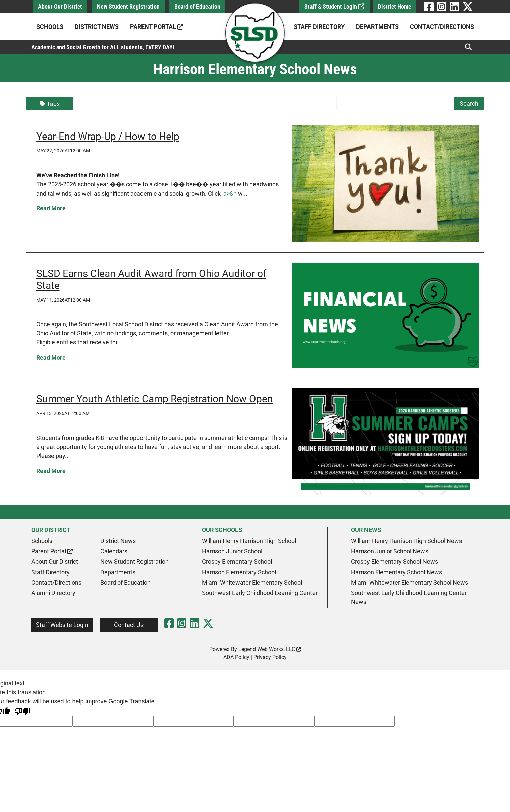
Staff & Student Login (334, 7)
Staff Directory (319, 27)
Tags (50, 104)
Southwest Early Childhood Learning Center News (409, 597)
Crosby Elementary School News (394, 562)
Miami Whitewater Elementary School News (410, 582)
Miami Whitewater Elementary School (252, 582)
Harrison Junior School (232, 551)
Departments (377, 27)
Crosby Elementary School (237, 562)
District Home (395, 7)
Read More (51, 208)
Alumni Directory (53, 593)
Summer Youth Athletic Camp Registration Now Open (155, 399)
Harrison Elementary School (239, 572)
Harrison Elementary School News (396, 572)
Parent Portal (156, 27)
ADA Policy (236, 657)
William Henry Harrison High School (249, 541)
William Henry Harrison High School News (407, 541)
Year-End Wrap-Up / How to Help (108, 136)
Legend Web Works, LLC (270, 649)
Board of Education (197, 7)
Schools (50, 27)
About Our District (60, 7)
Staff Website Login (62, 625)
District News (97, 27)
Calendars (114, 551)
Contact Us (129, 625)
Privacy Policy (270, 657)
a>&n (230, 193)
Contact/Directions (442, 27)
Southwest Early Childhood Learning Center (260, 593)
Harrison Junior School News (390, 551)
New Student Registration (128, 7)
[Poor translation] (22, 711)
